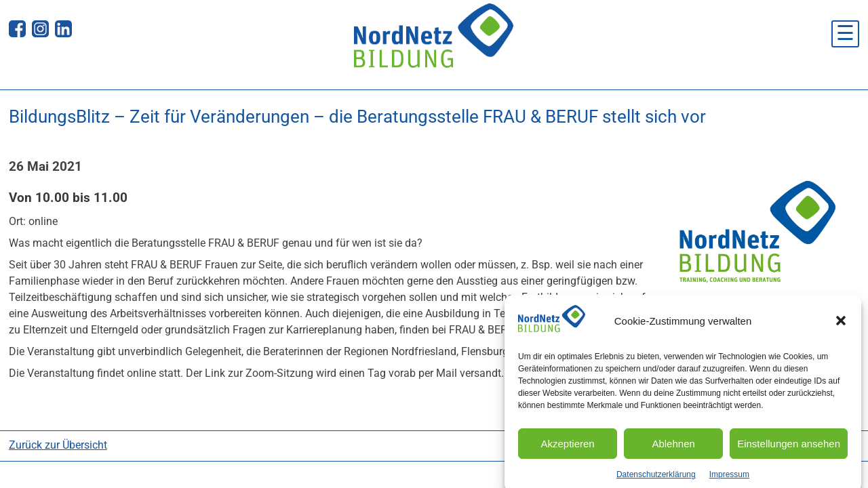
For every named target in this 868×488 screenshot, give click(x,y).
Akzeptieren (567, 449)
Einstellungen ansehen (789, 449)
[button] (841, 327)
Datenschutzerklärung (656, 480)
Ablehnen (673, 449)
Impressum (729, 480)
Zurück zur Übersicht (58, 445)
